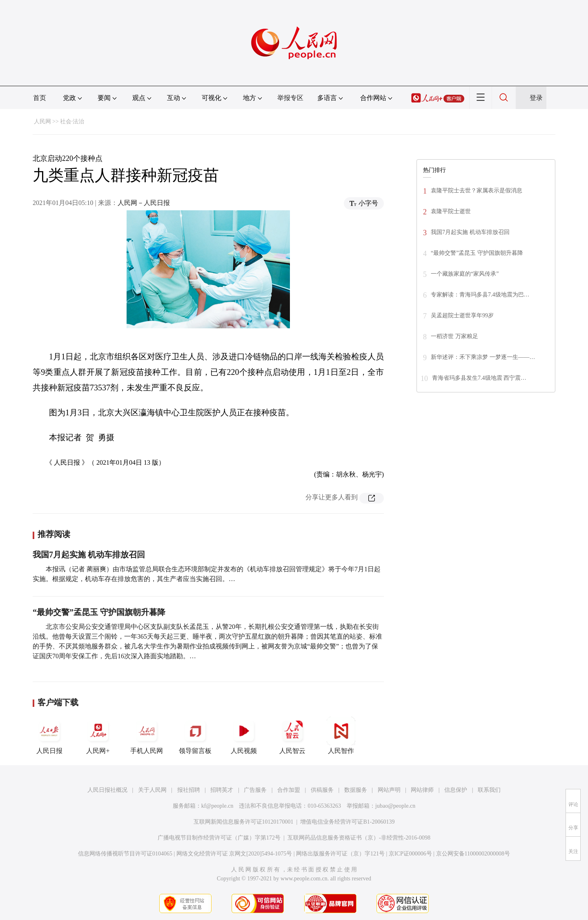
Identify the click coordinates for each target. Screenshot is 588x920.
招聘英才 (222, 790)
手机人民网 (147, 735)
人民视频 (244, 735)
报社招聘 (189, 790)
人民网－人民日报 (144, 203)
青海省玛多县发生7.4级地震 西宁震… (479, 378)
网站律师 (422, 790)
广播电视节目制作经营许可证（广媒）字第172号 (219, 838)
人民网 (42, 121)
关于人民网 (152, 790)
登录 (536, 98)
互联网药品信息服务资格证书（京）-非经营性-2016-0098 (359, 838)
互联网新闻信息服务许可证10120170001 (244, 822)
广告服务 (255, 790)
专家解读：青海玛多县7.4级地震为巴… (480, 295)
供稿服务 (322, 790)
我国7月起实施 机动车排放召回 (89, 555)
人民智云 (292, 735)
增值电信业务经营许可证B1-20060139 (347, 822)
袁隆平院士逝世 (451, 211)
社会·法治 (72, 121)
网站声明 (389, 790)
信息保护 (456, 790)
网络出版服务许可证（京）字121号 (340, 854)
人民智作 (341, 735)
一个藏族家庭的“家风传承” (465, 274)
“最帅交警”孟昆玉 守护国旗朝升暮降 (99, 612)
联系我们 (489, 790)
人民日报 (49, 735)
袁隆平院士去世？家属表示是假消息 (477, 190)
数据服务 (356, 790)
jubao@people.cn (395, 806)
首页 (40, 98)
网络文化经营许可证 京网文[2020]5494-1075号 (234, 854)
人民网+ (98, 735)
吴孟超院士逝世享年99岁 (462, 315)
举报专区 (290, 98)
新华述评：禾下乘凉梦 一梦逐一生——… (483, 357)
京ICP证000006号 (410, 854)
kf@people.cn (217, 806)
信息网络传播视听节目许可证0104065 (125, 854)
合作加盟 (289, 790)
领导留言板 (195, 735)
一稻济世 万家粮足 (454, 336)
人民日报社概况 (107, 790)
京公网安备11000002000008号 (473, 854)
